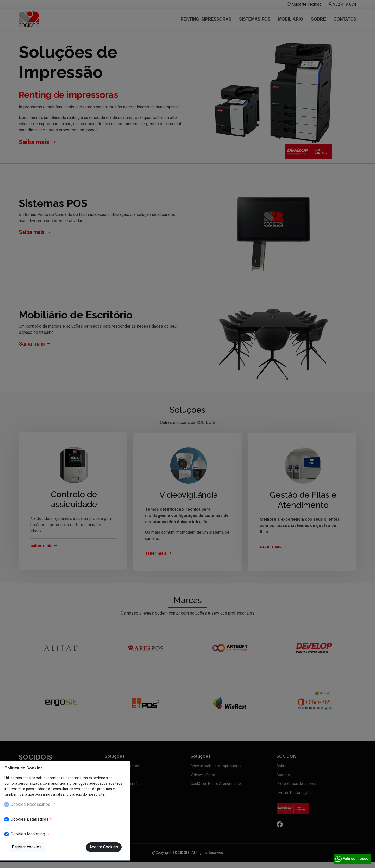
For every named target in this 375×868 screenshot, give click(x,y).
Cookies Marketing (30, 834)
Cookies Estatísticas (32, 819)
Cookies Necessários (33, 804)
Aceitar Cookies (104, 847)
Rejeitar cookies (27, 847)
